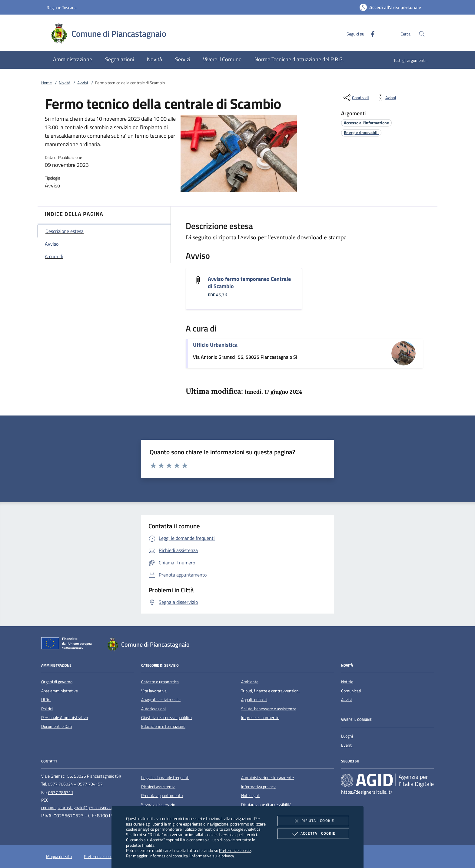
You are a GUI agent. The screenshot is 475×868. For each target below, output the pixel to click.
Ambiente (250, 682)
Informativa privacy (258, 787)
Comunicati (351, 691)
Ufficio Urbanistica (215, 345)
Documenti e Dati (56, 726)
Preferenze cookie (235, 850)
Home (47, 83)
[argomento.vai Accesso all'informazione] (366, 123)
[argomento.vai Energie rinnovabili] (361, 132)
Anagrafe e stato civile (161, 700)
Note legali (250, 796)
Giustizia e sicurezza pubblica (166, 718)
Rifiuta (313, 821)
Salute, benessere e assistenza (269, 709)
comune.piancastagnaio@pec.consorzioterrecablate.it (89, 808)
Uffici (46, 700)
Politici (47, 709)
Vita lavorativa (154, 691)
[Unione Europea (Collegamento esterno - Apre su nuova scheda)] (68, 644)
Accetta (313, 834)
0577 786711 (61, 792)
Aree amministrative (60, 691)
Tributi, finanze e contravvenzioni (270, 691)
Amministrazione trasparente (267, 778)
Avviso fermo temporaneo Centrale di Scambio (249, 283)
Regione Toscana (62, 7)
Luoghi (347, 736)
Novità (65, 83)
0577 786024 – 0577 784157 (75, 784)
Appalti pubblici (254, 700)
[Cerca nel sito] (422, 34)
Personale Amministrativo (65, 718)
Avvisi (83, 83)
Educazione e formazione (163, 726)
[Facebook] (370, 34)
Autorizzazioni (153, 709)
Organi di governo (57, 682)
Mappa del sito (59, 856)
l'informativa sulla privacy (211, 856)
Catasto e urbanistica (160, 682)
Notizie (347, 682)
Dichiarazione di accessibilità (266, 805)
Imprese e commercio (260, 718)
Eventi (347, 745)
